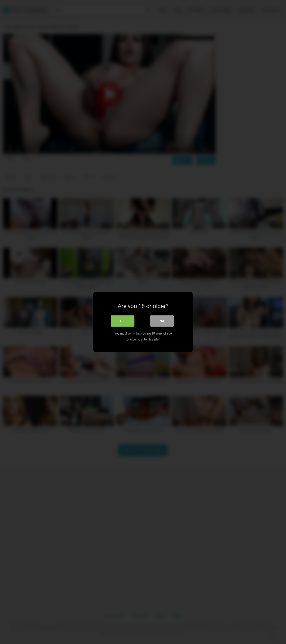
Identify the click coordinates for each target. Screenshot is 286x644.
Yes (123, 321)
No (162, 321)
